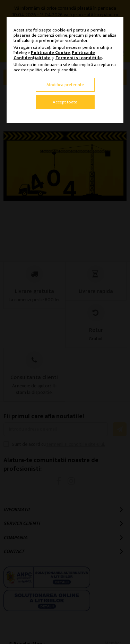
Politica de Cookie (50, 53)
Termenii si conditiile (79, 58)
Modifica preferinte (65, 85)
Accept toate (65, 102)
